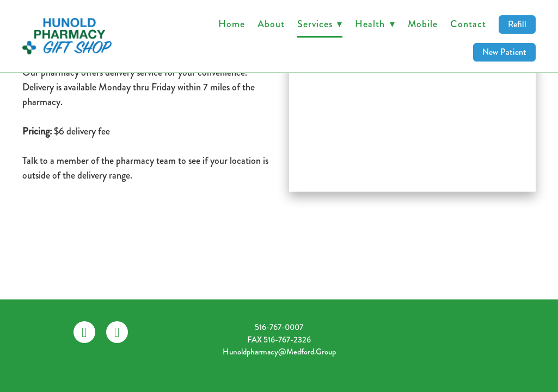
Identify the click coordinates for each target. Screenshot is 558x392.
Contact (468, 24)
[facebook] (84, 332)
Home (232, 24)
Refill (517, 24)
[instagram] (117, 332)
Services (320, 24)
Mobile (423, 24)
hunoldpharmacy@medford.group (279, 352)
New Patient (504, 52)
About (271, 24)
